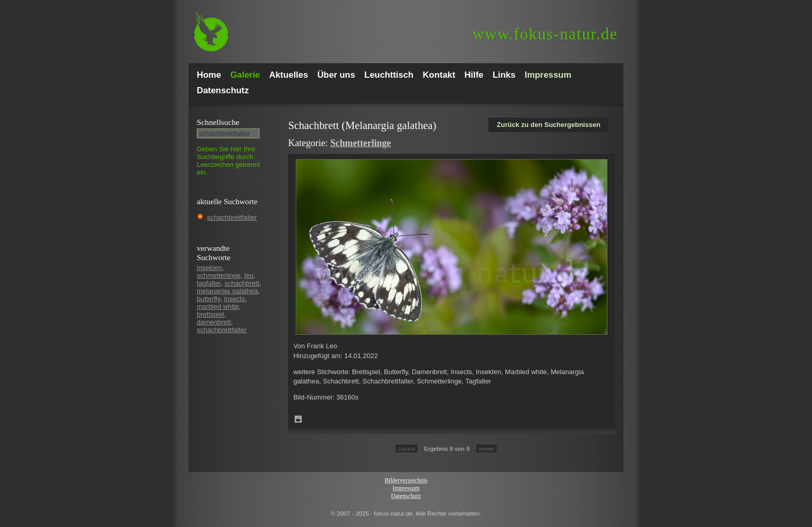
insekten (209, 268)
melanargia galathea (227, 291)
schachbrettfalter (232, 217)
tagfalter (209, 283)
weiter (487, 448)
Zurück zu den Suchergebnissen (548, 125)
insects (235, 299)
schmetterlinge (219, 275)
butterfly (208, 299)
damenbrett (214, 322)
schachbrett (242, 283)
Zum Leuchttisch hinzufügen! (298, 419)
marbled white (218, 307)
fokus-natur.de (545, 34)
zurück (407, 448)
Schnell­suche (218, 122)
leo (249, 275)
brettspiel (211, 314)
